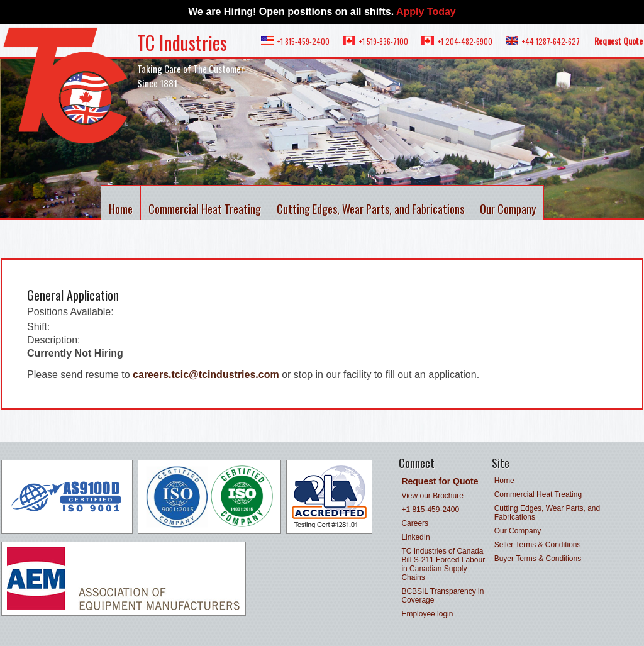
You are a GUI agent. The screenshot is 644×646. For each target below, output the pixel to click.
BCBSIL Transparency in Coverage (442, 596)
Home (121, 209)
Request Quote (619, 41)
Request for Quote (440, 481)
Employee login (427, 614)
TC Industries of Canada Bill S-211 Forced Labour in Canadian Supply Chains (443, 564)
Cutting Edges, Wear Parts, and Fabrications (370, 209)
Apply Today (426, 12)
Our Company (508, 209)
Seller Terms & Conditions (538, 545)
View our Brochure (432, 496)
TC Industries (182, 42)
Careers (415, 523)
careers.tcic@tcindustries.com (206, 375)
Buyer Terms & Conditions (538, 559)
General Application (73, 295)
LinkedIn (415, 537)
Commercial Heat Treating (205, 209)
